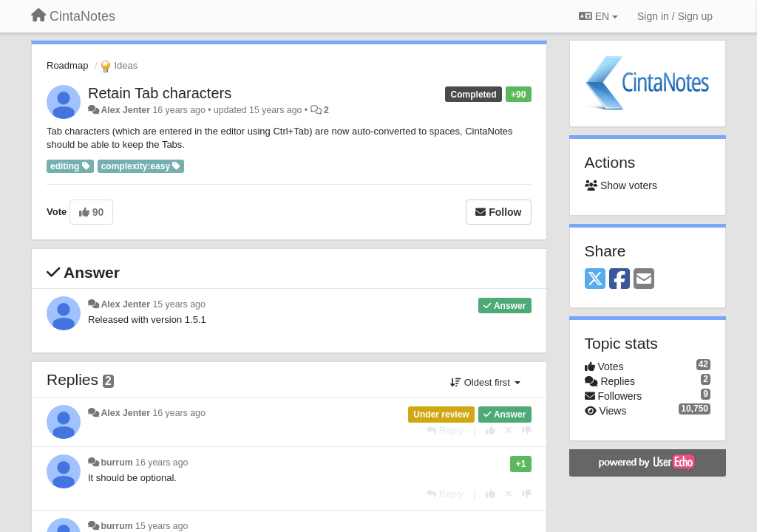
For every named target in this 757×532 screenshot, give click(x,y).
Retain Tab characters (160, 93)
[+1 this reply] (490, 430)
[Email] (644, 280)
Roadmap (67, 65)
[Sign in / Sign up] (675, 16)
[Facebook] (619, 280)
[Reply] (445, 430)
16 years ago (179, 413)
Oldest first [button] (485, 382)
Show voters (621, 185)
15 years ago (179, 304)
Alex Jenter (125, 110)
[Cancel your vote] (509, 430)
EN (598, 16)
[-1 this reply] (527, 430)
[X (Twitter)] (595, 280)
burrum (116, 463)
